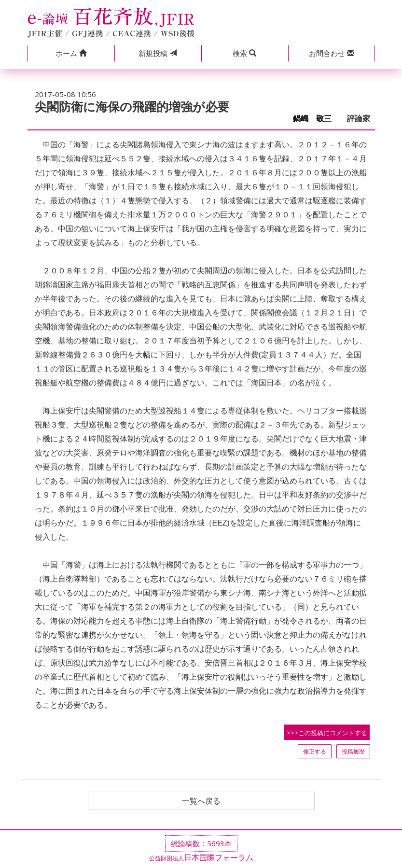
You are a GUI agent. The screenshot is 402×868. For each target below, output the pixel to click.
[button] (71, 53)
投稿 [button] (158, 53)
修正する (315, 751)
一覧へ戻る (201, 801)
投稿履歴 (353, 751)
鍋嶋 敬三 (316, 119)
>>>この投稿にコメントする (327, 733)
